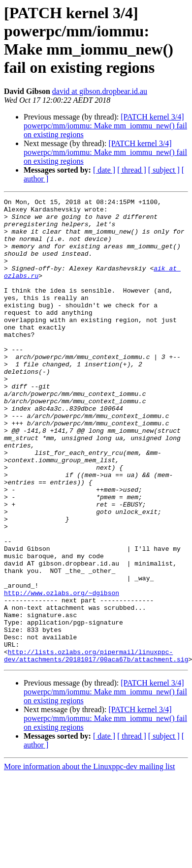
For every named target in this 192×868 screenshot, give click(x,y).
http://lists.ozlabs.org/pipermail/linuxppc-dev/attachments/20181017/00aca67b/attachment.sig (96, 748)
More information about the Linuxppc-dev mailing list (89, 859)
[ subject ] (164, 170)
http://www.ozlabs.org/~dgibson (62, 672)
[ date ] (104, 170)
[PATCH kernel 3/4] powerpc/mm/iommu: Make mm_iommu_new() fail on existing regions (105, 126)
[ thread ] (132, 170)
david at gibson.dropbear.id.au (100, 91)
